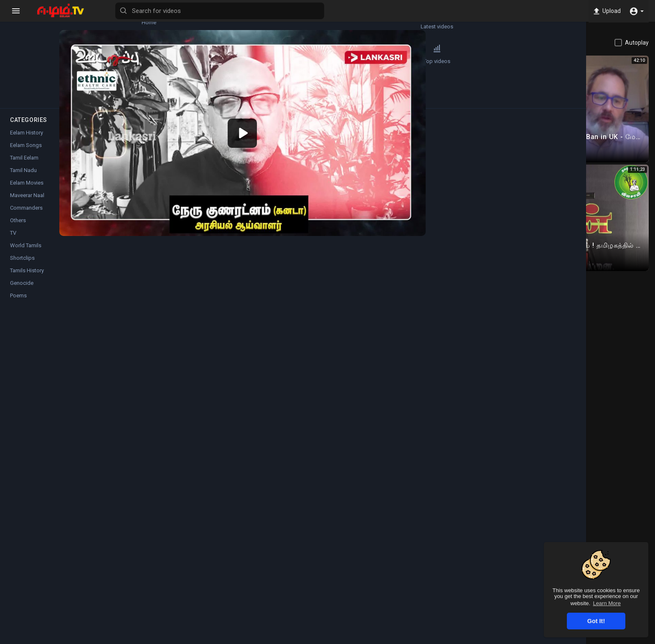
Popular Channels (30, 97)
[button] (636, 11)
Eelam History (27, 141)
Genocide (22, 291)
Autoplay (637, 43)
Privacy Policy (490, 639)
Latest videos (79, 19)
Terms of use (448, 639)
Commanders (26, 216)
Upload (605, 11)
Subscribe (433, 303)
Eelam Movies (27, 191)
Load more (564, 256)
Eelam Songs (26, 153)
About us (526, 639)
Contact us (559, 639)
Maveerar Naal (27, 204)
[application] (291, 113)
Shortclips (22, 266)
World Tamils (26, 254)
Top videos (79, 58)
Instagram (274, 411)
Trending (29, 58)
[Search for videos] (328, 11)
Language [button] (596, 639)
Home (29, 19)
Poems (18, 304)
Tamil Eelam (171, 367)
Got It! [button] (596, 621)
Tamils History (27, 279)
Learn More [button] (607, 603)
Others (18, 229)
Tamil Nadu (23, 179)
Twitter (310, 411)
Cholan (159, 298)
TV (13, 241)
